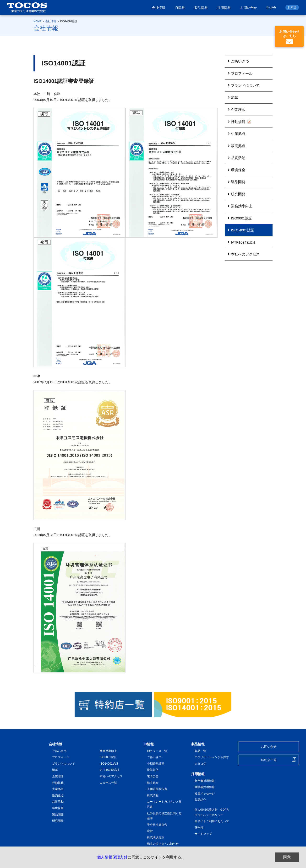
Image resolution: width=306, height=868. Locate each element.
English (271, 7)
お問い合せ (249, 8)
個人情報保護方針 (112, 857)
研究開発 (238, 194)
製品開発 (238, 182)
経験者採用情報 (205, 787)
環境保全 (238, 170)
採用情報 (224, 8)
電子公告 (153, 776)
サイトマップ (203, 834)
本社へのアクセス (245, 254)
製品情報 (201, 8)
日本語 (292, 7)
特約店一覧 (269, 760)
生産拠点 (238, 134)
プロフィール (242, 73)
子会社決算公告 (157, 825)
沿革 (235, 98)
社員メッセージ (205, 793)
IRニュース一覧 (157, 751)
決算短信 (153, 770)
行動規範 (241, 122)
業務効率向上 (242, 206)
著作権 (199, 828)
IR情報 (180, 8)
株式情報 (153, 795)
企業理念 (238, 109)
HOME (37, 21)
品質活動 (238, 158)
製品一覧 (200, 751)
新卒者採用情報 (205, 781)
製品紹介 (200, 800)
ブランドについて (245, 85)
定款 (150, 831)
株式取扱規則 (156, 837)
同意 (287, 857)
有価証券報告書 (157, 789)
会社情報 (158, 8)
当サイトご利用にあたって (212, 821)
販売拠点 (238, 146)
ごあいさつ (240, 61)
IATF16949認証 (243, 242)
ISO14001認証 (243, 230)
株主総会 (153, 783)
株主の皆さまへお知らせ (163, 844)
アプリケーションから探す (212, 757)
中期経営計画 (156, 764)
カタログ (200, 764)
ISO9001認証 (242, 218)
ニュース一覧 (108, 783)
